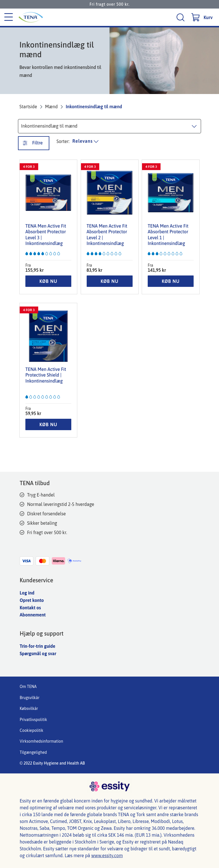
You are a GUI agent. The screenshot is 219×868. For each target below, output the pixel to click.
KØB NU (48, 281)
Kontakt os (30, 608)
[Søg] (181, 17)
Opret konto (32, 600)
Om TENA (28, 687)
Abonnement (33, 615)
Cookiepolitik (32, 730)
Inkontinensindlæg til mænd (94, 107)
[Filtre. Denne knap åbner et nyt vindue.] (34, 143)
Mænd (51, 107)
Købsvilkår (29, 708)
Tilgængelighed (33, 752)
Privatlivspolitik (33, 720)
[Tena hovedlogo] (48, 17)
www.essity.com (107, 855)
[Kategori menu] (9, 17)
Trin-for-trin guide (37, 646)
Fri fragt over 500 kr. (109, 4)
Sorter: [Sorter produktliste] (63, 141)
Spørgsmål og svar (38, 653)
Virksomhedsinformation (41, 741)
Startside (28, 107)
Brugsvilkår (30, 698)
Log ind (27, 593)
